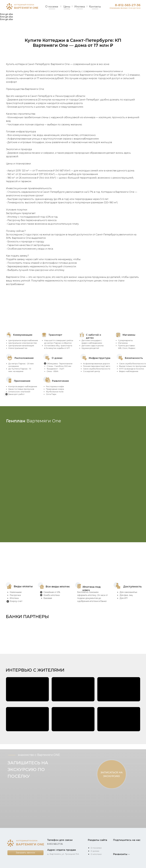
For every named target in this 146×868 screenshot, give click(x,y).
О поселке (52, 6)
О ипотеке (96, 854)
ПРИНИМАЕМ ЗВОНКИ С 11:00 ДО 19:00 (125, 8)
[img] (9, 6)
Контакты (95, 6)
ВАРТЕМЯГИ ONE (26, 8)
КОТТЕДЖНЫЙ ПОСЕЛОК (24, 5)
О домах (95, 851)
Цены (67, 6)
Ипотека (80, 6)
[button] (14, 632)
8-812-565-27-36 (128, 5)
